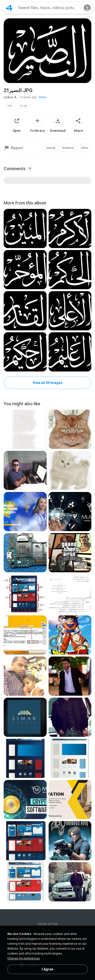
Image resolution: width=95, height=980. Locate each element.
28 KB (23, 106)
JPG (10, 106)
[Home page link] (9, 8)
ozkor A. (11, 97)
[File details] (25, 228)
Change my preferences (24, 958)
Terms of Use (47, 924)
